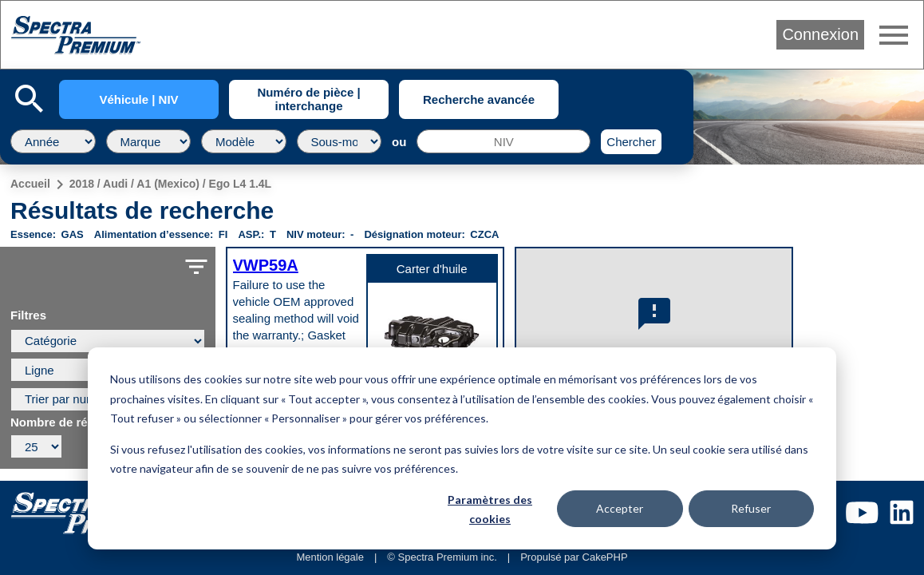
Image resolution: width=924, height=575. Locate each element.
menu (894, 35)
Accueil (30, 184)
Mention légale (330, 557)
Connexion (820, 34)
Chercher (631, 142)
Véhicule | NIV (138, 99)
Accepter (620, 508)
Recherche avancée (479, 99)
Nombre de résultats (68, 422)
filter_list (196, 267)
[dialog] (462, 448)
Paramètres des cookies (490, 510)
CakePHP (605, 557)
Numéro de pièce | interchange (308, 99)
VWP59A (266, 265)
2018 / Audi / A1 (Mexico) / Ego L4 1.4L (170, 184)
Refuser (751, 508)
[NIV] (503, 141)
